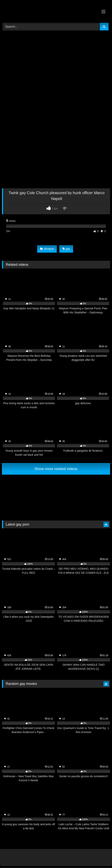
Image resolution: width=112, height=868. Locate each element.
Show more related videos (56, 469)
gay (66, 249)
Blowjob (47, 249)
